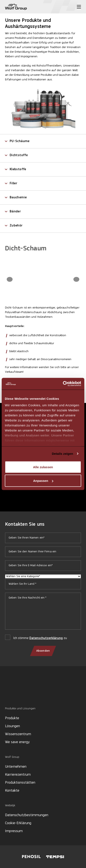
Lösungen (12, 726)
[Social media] (7, 692)
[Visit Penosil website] (31, 857)
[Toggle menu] (79, 7)
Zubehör (16, 226)
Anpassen (43, 481)
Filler (13, 183)
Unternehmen (16, 767)
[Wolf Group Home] (16, 7)
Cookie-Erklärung (18, 823)
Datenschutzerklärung (46, 638)
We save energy (17, 742)
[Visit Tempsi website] (55, 857)
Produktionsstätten (20, 783)
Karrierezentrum (18, 775)
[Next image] (76, 279)
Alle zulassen (43, 467)
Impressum (14, 831)
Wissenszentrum (18, 734)
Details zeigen (62, 454)
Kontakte (12, 791)
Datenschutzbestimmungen (27, 815)
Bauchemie (18, 197)
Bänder (15, 212)
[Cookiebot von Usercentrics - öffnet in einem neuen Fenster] (63, 384)
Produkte (12, 718)
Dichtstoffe (19, 155)
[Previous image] (10, 279)
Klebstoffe (18, 169)
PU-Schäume (20, 141)
